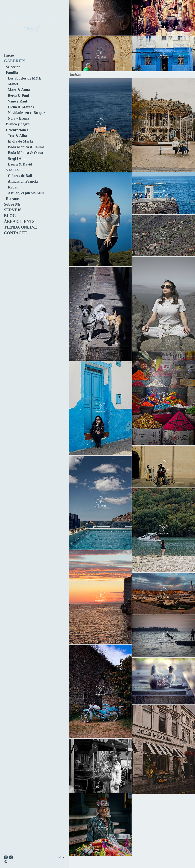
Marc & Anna (19, 90)
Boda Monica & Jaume (26, 147)
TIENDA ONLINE (21, 227)
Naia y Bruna (18, 118)
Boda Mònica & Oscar (26, 153)
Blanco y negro (18, 124)
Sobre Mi (12, 204)
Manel (13, 84)
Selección (13, 67)
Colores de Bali (20, 176)
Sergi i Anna (18, 159)
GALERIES (15, 61)
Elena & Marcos (21, 107)
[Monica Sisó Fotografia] (32, 37)
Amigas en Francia (23, 181)
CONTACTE (15, 233)
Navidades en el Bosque (26, 113)
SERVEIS (13, 210)
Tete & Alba (17, 136)
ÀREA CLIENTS (19, 221)
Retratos (13, 199)
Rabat (13, 187)
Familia (12, 73)
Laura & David (20, 164)
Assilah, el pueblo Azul (26, 193)
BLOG (10, 216)
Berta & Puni (18, 96)
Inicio (9, 55)
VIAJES (12, 170)
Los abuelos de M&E (25, 78)
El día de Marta (20, 141)
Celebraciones (17, 130)
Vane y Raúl (17, 101)
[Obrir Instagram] (6, 857)
